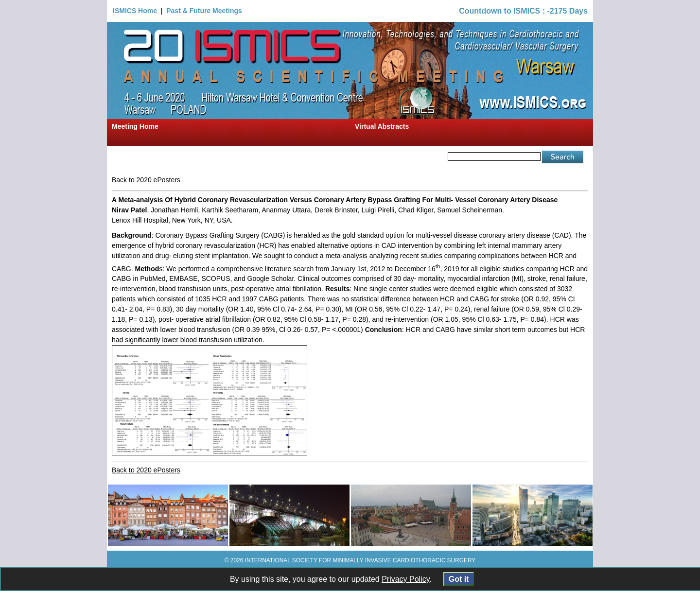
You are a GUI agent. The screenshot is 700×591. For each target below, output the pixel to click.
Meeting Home (135, 126)
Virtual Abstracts (382, 126)
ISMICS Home (135, 11)
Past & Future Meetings (204, 11)
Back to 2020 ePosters (146, 180)
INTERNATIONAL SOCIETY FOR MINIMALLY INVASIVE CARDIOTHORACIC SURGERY (360, 560)
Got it (459, 579)
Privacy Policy (405, 579)
